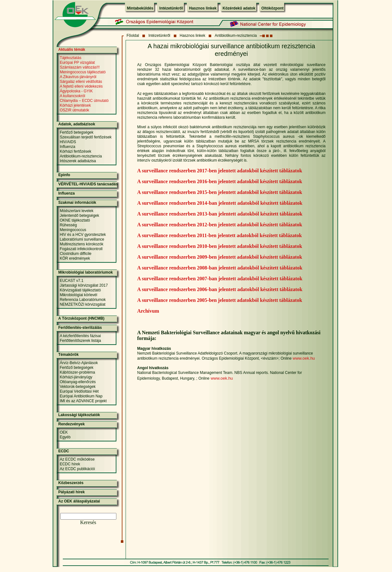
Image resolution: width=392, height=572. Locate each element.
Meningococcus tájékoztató (83, 72)
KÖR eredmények (75, 258)
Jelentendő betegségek (79, 216)
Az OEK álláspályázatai (79, 501)
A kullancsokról (72, 96)
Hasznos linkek (203, 8)
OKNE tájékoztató (75, 220)
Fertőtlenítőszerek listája (80, 341)
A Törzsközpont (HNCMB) (82, 318)
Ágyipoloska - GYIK (76, 91)
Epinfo (64, 175)
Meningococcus (73, 230)
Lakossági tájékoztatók (79, 415)
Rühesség (68, 225)
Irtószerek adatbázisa (78, 161)
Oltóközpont (272, 8)
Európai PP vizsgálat (77, 63)
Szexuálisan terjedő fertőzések (85, 137)
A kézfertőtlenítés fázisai (80, 336)
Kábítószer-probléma (77, 372)
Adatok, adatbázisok (77, 124)
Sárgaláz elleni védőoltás (81, 82)
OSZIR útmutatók (74, 110)
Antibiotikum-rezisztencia (236, 36)
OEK (64, 432)
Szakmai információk (77, 203)
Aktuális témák (72, 50)
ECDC (64, 451)
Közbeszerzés (71, 483)
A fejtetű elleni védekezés (81, 86)
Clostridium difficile (75, 254)
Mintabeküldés (140, 8)
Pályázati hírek (72, 492)
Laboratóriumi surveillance (82, 239)
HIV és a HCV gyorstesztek (83, 235)
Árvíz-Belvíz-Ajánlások (79, 363)
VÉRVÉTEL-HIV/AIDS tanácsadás (88, 184)
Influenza (67, 147)
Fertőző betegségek (76, 132)
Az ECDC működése (77, 459)
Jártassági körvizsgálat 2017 (84, 285)
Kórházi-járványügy (76, 377)
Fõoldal (133, 36)
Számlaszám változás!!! (80, 67)
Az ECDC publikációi (77, 469)
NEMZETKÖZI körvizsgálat (82, 304)
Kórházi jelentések (75, 105)
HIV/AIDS (68, 142)
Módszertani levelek (76, 211)
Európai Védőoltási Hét (79, 391)
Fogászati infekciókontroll (81, 249)
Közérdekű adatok (239, 8)
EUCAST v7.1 (71, 281)
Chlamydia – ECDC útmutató (84, 101)
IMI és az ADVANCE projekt (83, 401)
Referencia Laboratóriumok (83, 300)
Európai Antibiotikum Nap (81, 396)
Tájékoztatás (70, 58)
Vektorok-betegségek (78, 387)
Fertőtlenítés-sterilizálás (80, 328)
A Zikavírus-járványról (78, 77)
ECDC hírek (70, 464)
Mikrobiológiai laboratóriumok (86, 272)
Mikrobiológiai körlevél (78, 295)
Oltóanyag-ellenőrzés (78, 382)
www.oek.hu (304, 358)
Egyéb (65, 437)
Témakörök (69, 355)
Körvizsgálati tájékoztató (80, 290)
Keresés (88, 522)
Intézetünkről (171, 8)
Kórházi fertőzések (75, 151)
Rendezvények (72, 424)
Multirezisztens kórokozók (81, 244)
